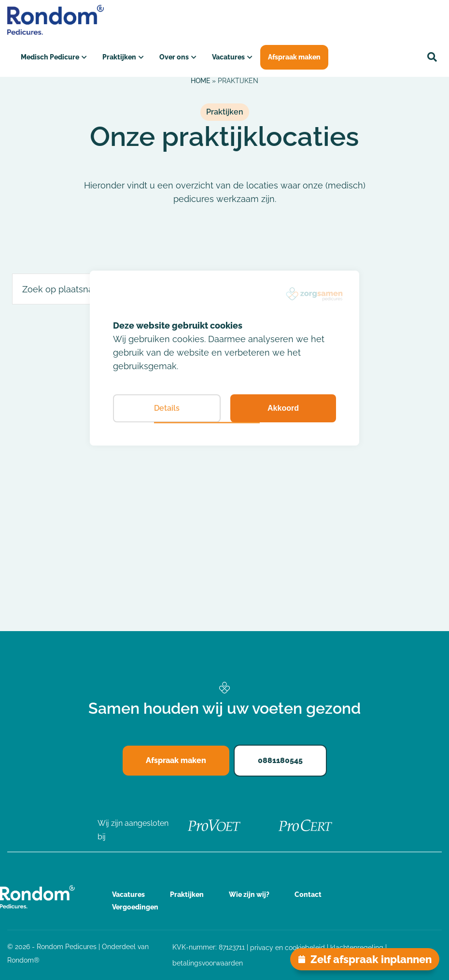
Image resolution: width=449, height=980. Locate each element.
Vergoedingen (135, 907)
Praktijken (119, 57)
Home (200, 81)
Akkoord (283, 408)
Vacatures (228, 57)
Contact (308, 894)
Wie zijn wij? (249, 894)
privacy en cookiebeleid (288, 948)
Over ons (174, 57)
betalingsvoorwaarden (208, 963)
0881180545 (280, 760)
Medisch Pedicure (50, 57)
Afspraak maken (294, 57)
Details (167, 408)
